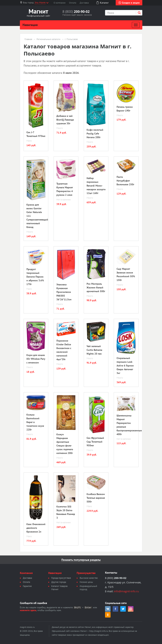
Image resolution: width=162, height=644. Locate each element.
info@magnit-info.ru (126, 591)
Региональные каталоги (48, 39)
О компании (60, 3)
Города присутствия (61, 578)
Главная (28, 39)
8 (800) (76, 12)
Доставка (84, 3)
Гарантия (27, 586)
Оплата (73, 3)
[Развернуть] (136, 25)
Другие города (59, 582)
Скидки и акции (129, 3)
